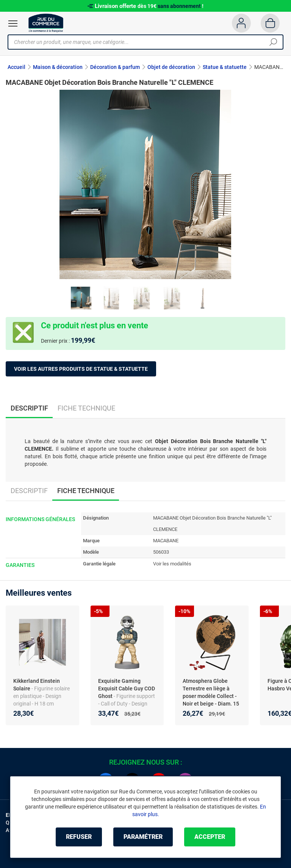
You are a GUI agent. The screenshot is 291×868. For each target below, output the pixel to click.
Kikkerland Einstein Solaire (37, 685)
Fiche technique (86, 408)
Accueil (16, 67)
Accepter (210, 837)
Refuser (79, 837)
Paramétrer (143, 837)
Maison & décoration (58, 67)
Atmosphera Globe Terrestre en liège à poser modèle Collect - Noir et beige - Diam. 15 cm (211, 696)
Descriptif (29, 491)
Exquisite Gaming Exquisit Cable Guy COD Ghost (127, 688)
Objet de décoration (171, 67)
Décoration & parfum (115, 67)
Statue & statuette (225, 67)
